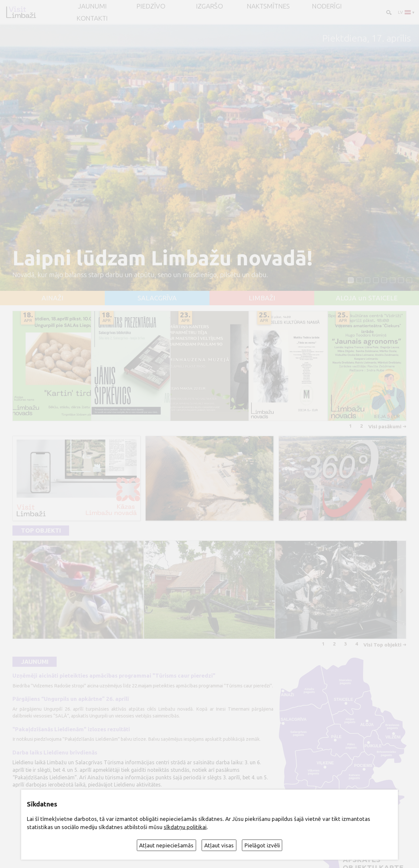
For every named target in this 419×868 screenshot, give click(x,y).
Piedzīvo (151, 6)
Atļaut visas (219, 845)
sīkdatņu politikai (185, 827)
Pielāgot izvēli (262, 845)
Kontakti (92, 18)
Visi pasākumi (385, 426)
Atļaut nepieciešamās (166, 845)
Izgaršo (209, 6)
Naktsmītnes (268, 6)
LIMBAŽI (262, 298)
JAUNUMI (92, 6)
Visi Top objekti (382, 645)
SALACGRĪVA (157, 298)
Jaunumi (35, 662)
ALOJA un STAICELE (367, 298)
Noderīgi (327, 6)
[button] (351, 280)
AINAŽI (53, 298)
